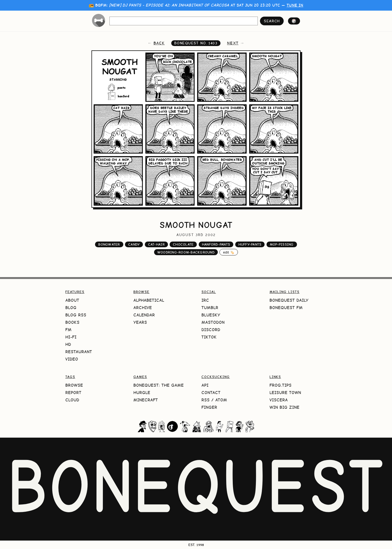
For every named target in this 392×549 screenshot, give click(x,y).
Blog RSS (76, 315)
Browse (74, 385)
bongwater (109, 244)
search (272, 21)
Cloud (72, 400)
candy (134, 244)
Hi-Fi (71, 337)
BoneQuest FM (286, 308)
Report (73, 393)
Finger (209, 407)
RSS (206, 400)
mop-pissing (282, 244)
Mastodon (213, 322)
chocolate (183, 244)
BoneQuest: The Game (159, 385)
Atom (221, 400)
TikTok (209, 337)
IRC (205, 300)
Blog (71, 308)
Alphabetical (149, 300)
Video (72, 359)
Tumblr (210, 308)
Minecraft (146, 400)
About (72, 300)
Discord (211, 330)
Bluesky (211, 315)
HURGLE (142, 393)
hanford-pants (216, 244)
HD (68, 344)
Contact (211, 393)
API (205, 385)
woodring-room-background (186, 252)
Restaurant (79, 352)
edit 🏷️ (229, 252)
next (233, 43)
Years (140, 322)
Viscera (279, 400)
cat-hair (156, 244)
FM (68, 330)
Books (72, 322)
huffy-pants (250, 244)
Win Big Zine (284, 407)
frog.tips (281, 385)
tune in (295, 5)
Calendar (144, 315)
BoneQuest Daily (289, 300)
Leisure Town (285, 393)
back (159, 43)
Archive (143, 308)
